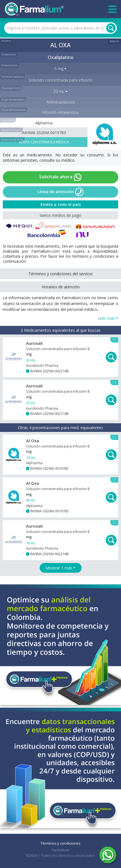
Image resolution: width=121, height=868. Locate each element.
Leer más (106, 318)
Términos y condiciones (60, 843)
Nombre (6, 41)
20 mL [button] (59, 91)
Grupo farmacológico (13, 99)
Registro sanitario (11, 130)
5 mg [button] (59, 69)
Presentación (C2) (11, 88)
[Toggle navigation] (112, 9)
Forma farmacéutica (12, 77)
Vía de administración (14, 110)
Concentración (9, 65)
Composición (9, 54)
